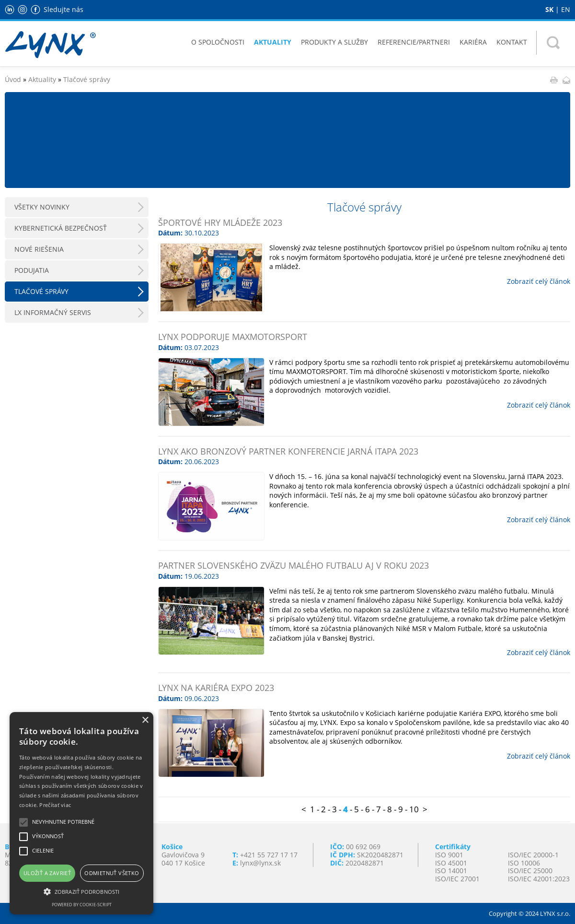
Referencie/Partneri (414, 42)
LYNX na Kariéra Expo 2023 (216, 688)
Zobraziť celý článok (539, 281)
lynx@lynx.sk (260, 863)
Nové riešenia (39, 249)
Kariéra (473, 42)
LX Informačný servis (53, 312)
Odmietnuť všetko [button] (112, 873)
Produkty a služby (334, 42)
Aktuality (273, 42)
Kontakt (512, 42)
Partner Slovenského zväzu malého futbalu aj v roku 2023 (293, 565)
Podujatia (32, 270)
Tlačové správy (87, 79)
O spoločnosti (218, 42)
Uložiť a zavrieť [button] (47, 873)
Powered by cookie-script (82, 905)
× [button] (145, 720)
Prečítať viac (55, 805)
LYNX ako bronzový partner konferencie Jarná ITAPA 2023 (288, 451)
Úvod (13, 79)
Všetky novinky (42, 207)
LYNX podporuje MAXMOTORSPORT (233, 337)
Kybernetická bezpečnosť (61, 228)
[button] (81, 891)
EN (566, 9)
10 (414, 809)
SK (549, 9)
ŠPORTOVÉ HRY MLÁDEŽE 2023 (220, 222)
